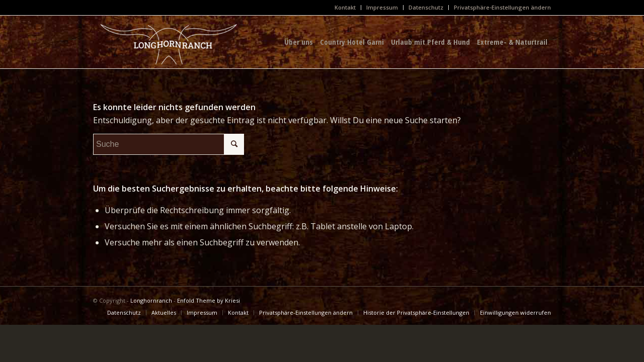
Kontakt (345, 7)
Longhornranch (151, 300)
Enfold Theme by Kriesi (209, 300)
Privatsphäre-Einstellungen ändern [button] (502, 7)
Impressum (382, 7)
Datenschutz (426, 7)
